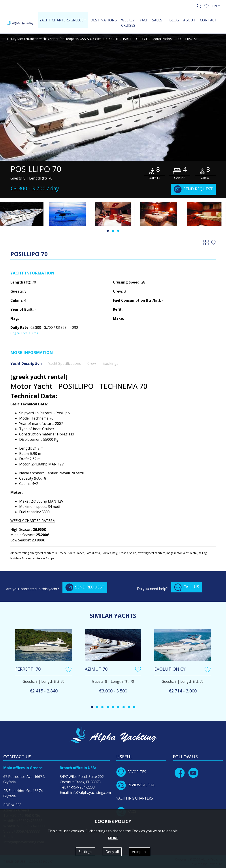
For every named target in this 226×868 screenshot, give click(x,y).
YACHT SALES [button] (151, 20)
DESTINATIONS (104, 20)
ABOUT (189, 20)
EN (215, 6)
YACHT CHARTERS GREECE (128, 39)
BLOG (174, 20)
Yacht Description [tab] (26, 363)
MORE (113, 838)
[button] (206, 6)
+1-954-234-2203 (81, 787)
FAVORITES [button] (131, 772)
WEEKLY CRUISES (128, 23)
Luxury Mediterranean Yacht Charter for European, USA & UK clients (56, 39)
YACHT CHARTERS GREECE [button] (61, 20)
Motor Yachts (162, 39)
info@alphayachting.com (90, 792)
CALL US (187, 587)
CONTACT (208, 20)
